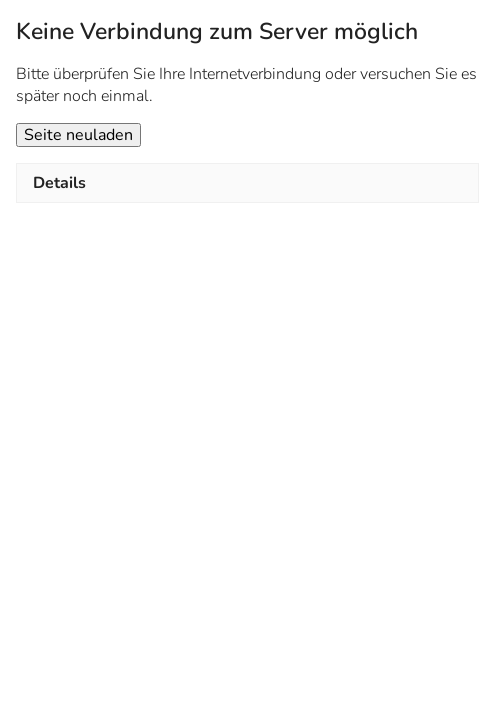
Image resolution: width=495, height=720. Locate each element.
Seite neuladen (78, 135)
